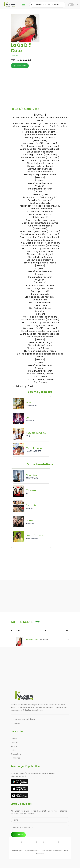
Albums (14, 742)
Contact (16, 724)
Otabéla (15, 56)
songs (37, 622)
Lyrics (13, 750)
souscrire (18, 835)
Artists (14, 746)
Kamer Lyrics (52, 851)
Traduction (16, 754)
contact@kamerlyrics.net (24, 719)
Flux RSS (16, 758)
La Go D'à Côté (31, 640)
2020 (67, 640)
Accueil (14, 739)
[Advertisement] (46, 88)
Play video (20, 66)
